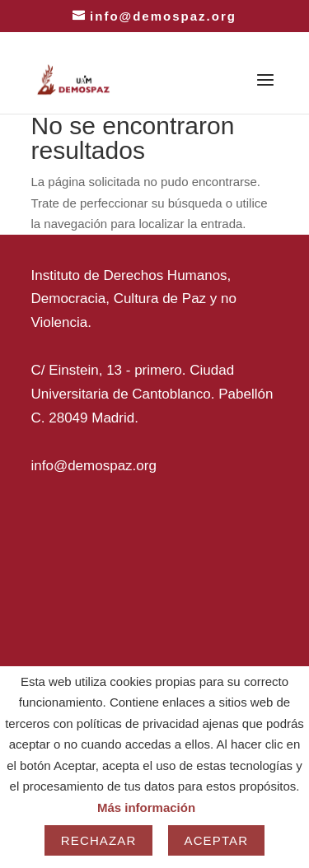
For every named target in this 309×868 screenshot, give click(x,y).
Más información (146, 807)
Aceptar (217, 840)
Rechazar (99, 840)
